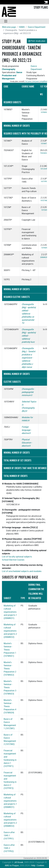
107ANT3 (44, 143)
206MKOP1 (44, 257)
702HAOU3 (44, 153)
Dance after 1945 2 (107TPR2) (9, 848)
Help (33, 865)
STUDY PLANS (41, 8)
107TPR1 (44, 181)
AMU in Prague (12, 865)
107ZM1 (44, 210)
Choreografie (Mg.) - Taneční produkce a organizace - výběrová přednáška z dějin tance (28, 358)
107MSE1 (44, 112)
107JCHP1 (44, 169)
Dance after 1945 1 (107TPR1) (9, 835)
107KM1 (44, 248)
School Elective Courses (13, 560)
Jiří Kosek (19, 862)
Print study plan (37, 41)
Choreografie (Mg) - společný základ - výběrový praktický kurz (29, 336)
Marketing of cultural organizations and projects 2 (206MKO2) (10, 631)
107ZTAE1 (44, 200)
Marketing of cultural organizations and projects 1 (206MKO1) (10, 612)
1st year (28, 81)
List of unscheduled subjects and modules (22, 571)
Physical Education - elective (27, 443)
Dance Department (37, 27)
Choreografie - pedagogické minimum (28, 392)
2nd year (35, 81)
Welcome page (9, 27)
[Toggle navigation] (6, 21)
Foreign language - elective (27, 430)
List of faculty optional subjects (17, 557)
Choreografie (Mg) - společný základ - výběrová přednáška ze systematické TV (29, 314)
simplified (43, 81)
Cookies (41, 865)
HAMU (22, 27)
